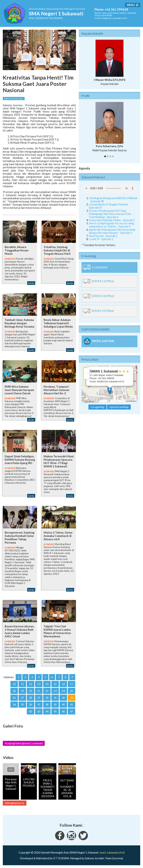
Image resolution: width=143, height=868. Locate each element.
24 (63, 691)
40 (63, 705)
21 (39, 691)
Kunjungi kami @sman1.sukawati (24, 743)
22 (47, 691)
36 (31, 705)
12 (31, 684)
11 (22, 684)
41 (71, 705)
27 (22, 698)
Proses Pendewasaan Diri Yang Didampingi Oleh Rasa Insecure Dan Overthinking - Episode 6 (110, 214)
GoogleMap (97, 407)
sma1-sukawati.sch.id (112, 853)
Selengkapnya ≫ (15, 803)
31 (55, 698)
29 (39, 698)
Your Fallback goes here (109, 188)
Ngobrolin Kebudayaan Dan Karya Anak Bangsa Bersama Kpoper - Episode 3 (112, 231)
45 (55, 711)
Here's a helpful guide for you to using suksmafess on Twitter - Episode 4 (112, 225)
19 (22, 691)
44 (47, 711)
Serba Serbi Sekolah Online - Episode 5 (112, 220)
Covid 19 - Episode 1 (101, 239)
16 (63, 684)
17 (71, 684)
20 (31, 691)
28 (31, 698)
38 (47, 705)
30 (47, 698)
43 (39, 711)
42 (31, 711)
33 (71, 698)
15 (55, 684)
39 (55, 705)
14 (47, 684)
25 (71, 691)
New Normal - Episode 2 (103, 236)
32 (63, 698)
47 (71, 711)
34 (14, 705)
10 (14, 684)
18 (14, 691)
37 (39, 705)
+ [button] (87, 371)
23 (55, 691)
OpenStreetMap (118, 401)
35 (22, 705)
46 (63, 711)
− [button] (87, 376)
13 (39, 684)
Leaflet (104, 401)
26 (14, 698)
